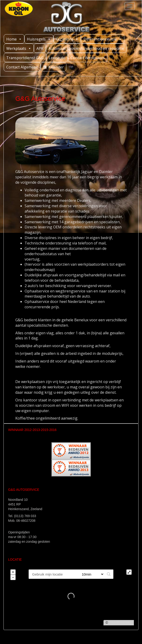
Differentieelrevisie (103, 39)
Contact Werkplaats (88, 58)
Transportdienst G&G (25, 58)
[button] (109, 574)
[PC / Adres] (53, 574)
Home (14, 39)
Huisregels (39, 39)
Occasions (67, 39)
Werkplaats (19, 48)
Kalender (56, 67)
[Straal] (91, 574)
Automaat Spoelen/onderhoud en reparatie (86, 48)
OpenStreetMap (120, 623)
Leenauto (57, 58)
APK (40, 48)
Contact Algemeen (22, 67)
